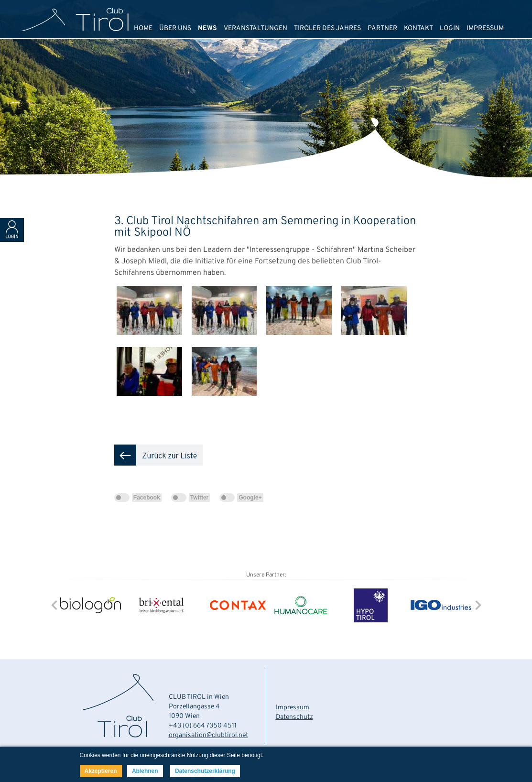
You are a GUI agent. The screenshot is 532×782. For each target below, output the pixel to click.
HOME (143, 28)
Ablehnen (145, 771)
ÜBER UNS (175, 28)
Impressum (293, 708)
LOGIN (450, 28)
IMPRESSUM (485, 28)
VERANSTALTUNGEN (255, 28)
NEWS (207, 28)
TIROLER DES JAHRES (327, 28)
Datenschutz (294, 717)
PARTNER (382, 28)
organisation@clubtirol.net (208, 735)
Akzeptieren (101, 771)
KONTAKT (418, 28)
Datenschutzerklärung (205, 771)
